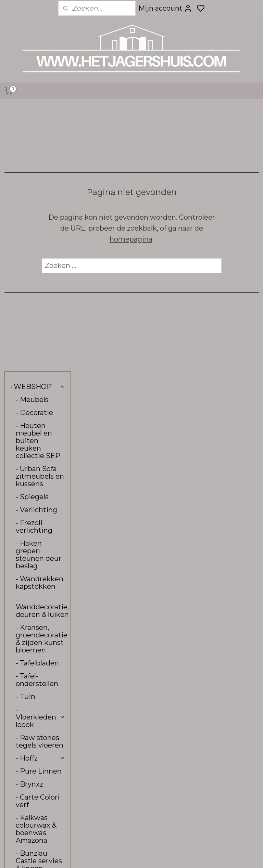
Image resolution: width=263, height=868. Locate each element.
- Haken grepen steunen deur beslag (39, 287)
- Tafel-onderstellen (37, 413)
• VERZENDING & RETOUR (36, 726)
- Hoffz (40, 491)
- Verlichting (36, 243)
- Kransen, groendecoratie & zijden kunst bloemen (42, 372)
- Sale (25, 648)
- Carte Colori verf (38, 534)
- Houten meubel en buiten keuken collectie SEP (38, 173)
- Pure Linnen (39, 504)
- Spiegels (32, 230)
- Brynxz (29, 517)
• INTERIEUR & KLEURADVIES (36, 677)
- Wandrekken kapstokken (40, 315)
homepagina (168, 239)
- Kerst (27, 661)
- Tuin (26, 429)
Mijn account (165, 8)
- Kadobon (33, 635)
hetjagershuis (111, 778)
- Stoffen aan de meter (37, 618)
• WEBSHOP (38, 119)
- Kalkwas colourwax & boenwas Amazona (36, 562)
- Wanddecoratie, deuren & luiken (42, 340)
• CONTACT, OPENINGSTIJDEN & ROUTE (40, 702)
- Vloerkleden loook (40, 450)
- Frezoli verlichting (34, 259)
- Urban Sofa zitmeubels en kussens (40, 209)
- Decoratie (34, 145)
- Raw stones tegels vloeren (40, 474)
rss (181, 855)
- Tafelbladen (37, 396)
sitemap (169, 855)
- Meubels (32, 132)
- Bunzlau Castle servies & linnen (39, 594)
